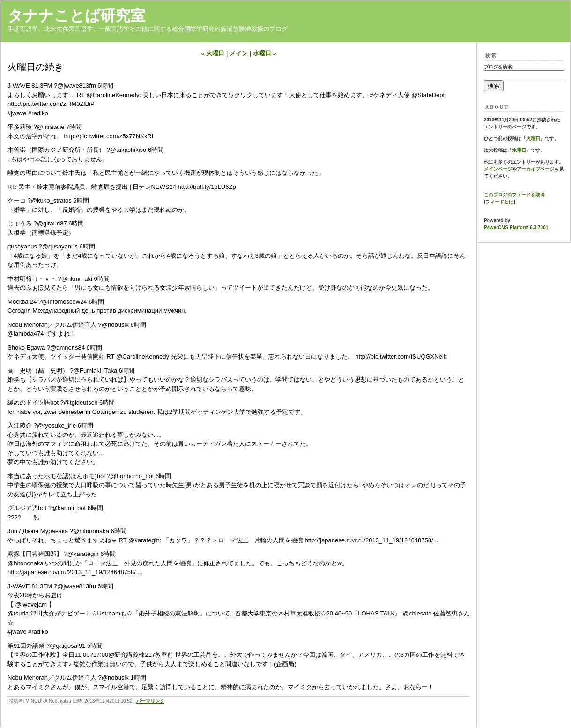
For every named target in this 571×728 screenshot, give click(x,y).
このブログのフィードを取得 (514, 195)
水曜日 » (265, 53)
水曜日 (519, 150)
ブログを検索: (499, 67)
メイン (239, 53)
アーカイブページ (535, 169)
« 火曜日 (213, 53)
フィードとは (499, 202)
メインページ (498, 169)
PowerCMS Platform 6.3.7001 (516, 228)
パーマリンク (150, 701)
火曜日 (533, 139)
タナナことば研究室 (76, 15)
